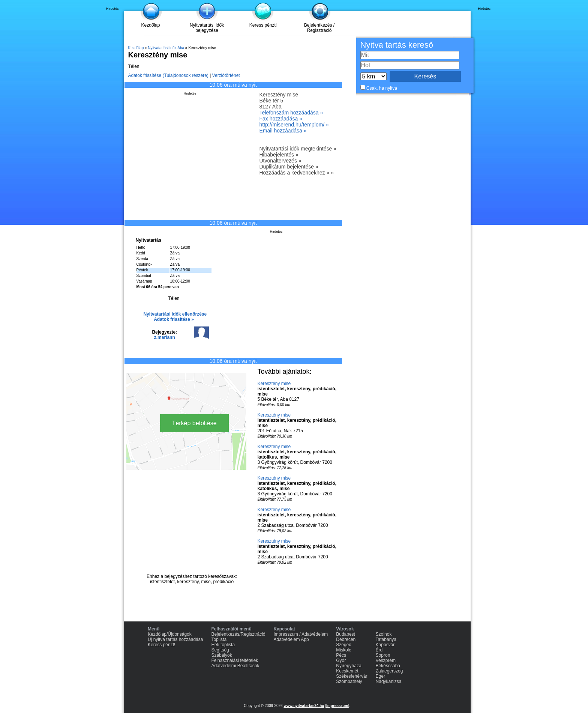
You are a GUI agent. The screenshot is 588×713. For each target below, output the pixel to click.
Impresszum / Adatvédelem (301, 634)
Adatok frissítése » (174, 319)
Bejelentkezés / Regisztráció (319, 28)
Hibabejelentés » (279, 155)
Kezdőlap (150, 25)
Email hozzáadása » (283, 131)
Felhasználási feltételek (235, 660)
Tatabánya (386, 639)
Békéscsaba (388, 666)
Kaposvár (385, 645)
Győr (341, 660)
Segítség (220, 650)
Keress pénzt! (263, 25)
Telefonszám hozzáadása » (291, 113)
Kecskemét (347, 671)
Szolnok (384, 634)
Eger (380, 676)
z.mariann (165, 337)
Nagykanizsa (389, 681)
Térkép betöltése (194, 423)
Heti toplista (223, 645)
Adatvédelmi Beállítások (235, 666)
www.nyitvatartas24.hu (304, 706)
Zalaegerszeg (389, 671)
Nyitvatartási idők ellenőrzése (175, 314)
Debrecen (346, 639)
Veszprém (386, 660)
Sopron (383, 655)
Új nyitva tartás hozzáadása (175, 639)
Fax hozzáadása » (281, 119)
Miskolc (343, 650)
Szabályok (221, 655)
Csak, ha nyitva (382, 88)
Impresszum (337, 706)
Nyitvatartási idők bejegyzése (207, 28)
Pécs (341, 655)
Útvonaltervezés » (280, 161)
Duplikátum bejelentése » (289, 167)
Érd (379, 650)
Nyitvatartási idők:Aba (166, 48)
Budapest (346, 634)
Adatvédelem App (291, 639)
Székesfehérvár (352, 676)
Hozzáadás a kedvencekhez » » (297, 173)
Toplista (219, 639)
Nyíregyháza (349, 666)
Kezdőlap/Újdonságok (170, 634)
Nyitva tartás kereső (397, 45)
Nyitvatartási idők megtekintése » (298, 149)
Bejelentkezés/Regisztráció (238, 634)
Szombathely (349, 681)
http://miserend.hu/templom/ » (294, 125)
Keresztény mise (274, 384)
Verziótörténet (226, 75)
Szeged (344, 645)
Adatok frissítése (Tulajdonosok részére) (168, 75)
